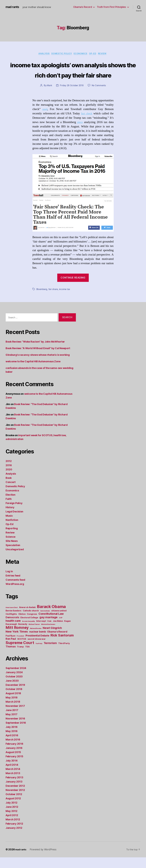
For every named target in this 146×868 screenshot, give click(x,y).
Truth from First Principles (111, 7)
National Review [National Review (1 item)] (36, 639)
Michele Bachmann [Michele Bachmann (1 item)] (48, 635)
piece (80, 133)
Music (9, 526)
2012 (9, 472)
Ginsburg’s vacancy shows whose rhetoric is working (38, 365)
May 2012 (11, 822)
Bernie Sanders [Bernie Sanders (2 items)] (14, 621)
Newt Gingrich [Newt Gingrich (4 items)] (52, 638)
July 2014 (12, 771)
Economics (81, 54)
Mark (49, 96)
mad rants (13, 7)
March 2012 (13, 830)
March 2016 (13, 750)
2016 (9, 476)
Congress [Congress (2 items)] (32, 625)
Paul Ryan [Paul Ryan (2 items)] (10, 646)
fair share (54, 300)
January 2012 (14, 838)
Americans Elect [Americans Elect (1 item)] (12, 618)
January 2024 (14, 683)
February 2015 (14, 767)
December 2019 (15, 696)
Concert (11, 493)
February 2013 (14, 788)
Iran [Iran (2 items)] (49, 632)
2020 (9, 480)
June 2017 (12, 721)
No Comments (99, 96)
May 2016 (12, 742)
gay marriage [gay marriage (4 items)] (49, 628)
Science (10, 547)
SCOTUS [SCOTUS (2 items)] (22, 650)
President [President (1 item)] (20, 647)
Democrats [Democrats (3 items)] (12, 628)
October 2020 (14, 687)
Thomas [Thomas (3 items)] (11, 657)
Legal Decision (14, 522)
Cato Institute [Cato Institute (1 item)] (45, 622)
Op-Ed (95, 54)
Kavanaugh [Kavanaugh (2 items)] (11, 635)
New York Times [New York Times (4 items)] (17, 642)
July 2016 (12, 738)
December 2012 (15, 796)
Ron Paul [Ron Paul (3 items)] (11, 649)
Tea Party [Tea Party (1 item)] (39, 654)
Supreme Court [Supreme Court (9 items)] (20, 653)
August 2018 (13, 704)
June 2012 (12, 817)
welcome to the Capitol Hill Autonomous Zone (33, 372)
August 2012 (13, 809)
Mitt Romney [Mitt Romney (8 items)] (17, 638)
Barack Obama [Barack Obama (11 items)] (51, 617)
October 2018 (14, 700)
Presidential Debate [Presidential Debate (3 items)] (37, 646)
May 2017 (11, 725)
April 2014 (12, 775)
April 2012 (12, 826)
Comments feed (15, 590)
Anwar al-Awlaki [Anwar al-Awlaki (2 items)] (27, 618)
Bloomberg (42, 300)
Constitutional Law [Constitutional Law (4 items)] (51, 624)
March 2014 (13, 780)
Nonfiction (12, 531)
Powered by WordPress (44, 860)
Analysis (42, 54)
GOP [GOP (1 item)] (61, 628)
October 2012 (14, 805)
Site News (12, 552)
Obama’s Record (83, 7)
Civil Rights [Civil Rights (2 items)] (11, 625)
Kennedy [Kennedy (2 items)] (23, 635)
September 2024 (16, 679)
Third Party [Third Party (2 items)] (64, 654)
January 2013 (14, 792)
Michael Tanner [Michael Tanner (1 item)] (34, 635)
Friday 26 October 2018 (72, 96)
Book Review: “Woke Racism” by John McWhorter (35, 352)
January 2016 (14, 759)
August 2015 (13, 763)
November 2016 (15, 729)
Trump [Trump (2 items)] (20, 657)
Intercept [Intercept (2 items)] (41, 632)
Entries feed (13, 586)
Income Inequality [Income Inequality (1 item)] (28, 632)
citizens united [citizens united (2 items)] (59, 621)
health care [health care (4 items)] (13, 631)
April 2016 (12, 746)
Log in (9, 582)
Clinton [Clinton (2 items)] (22, 625)
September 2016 (16, 733)
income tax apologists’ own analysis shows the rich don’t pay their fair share (73, 75)
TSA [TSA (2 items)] (27, 657)
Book (9, 489)
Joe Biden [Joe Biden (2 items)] (58, 632)
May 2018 (12, 708)
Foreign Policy (14, 514)
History (10, 518)
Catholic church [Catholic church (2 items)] (31, 621)
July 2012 (11, 813)
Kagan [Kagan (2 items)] (67, 632)
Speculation (13, 556)
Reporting (12, 539)
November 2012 (15, 801)
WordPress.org (15, 595)
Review (106, 54)
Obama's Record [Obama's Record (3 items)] (57, 642)
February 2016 (14, 754)
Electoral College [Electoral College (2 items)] (29, 628)
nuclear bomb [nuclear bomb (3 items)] (38, 642)
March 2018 (13, 712)
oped (45, 120)
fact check (87, 124)
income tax (65, 300)
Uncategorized (15, 560)
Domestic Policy (61, 54)
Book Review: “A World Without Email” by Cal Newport (38, 359)
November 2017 (15, 717)
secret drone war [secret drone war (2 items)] (37, 650)
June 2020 (12, 691)
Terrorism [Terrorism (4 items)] (50, 654)
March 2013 (13, 784)
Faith (9, 510)
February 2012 (14, 834)
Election (10, 505)
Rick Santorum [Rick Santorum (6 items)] (62, 646)
